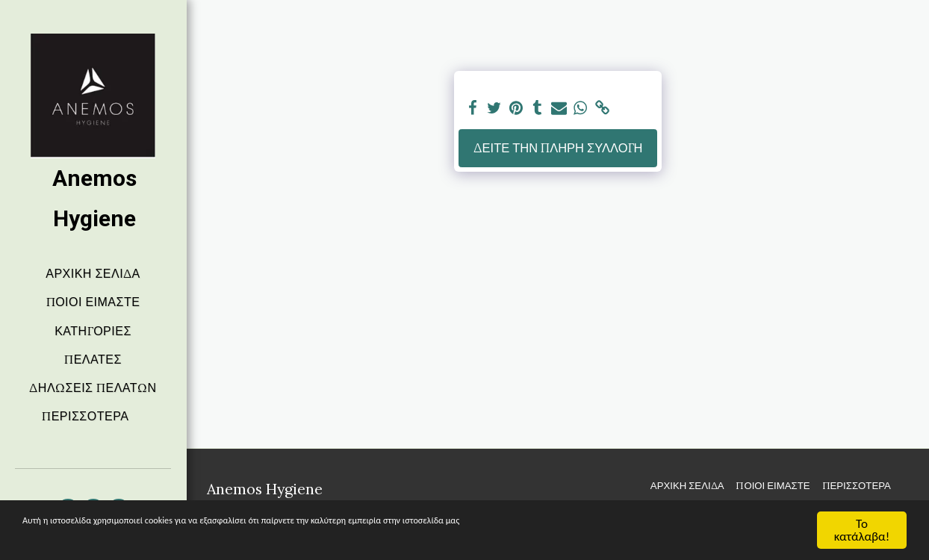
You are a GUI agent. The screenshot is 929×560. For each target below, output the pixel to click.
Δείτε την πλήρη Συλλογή (558, 148)
